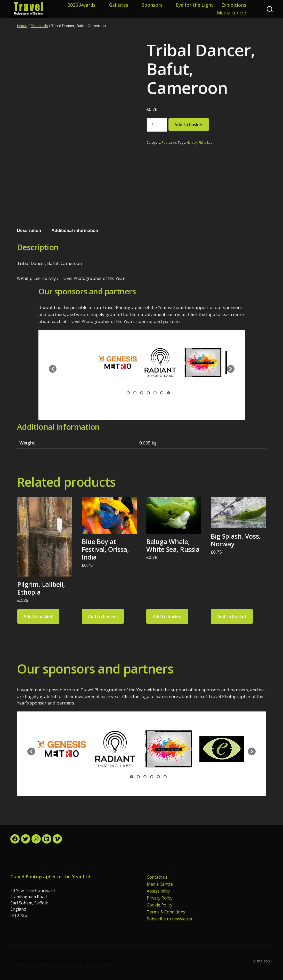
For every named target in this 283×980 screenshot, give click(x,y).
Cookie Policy (160, 905)
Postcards (39, 26)
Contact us (157, 877)
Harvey (192, 142)
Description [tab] (29, 230)
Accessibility (158, 891)
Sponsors (152, 5)
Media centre (232, 13)
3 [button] (142, 393)
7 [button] (168, 393)
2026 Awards (82, 5)
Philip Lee (205, 142)
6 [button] (162, 393)
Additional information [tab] (75, 230)
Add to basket (189, 125)
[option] (76, 365)
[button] (53, 369)
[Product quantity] (157, 125)
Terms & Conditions (166, 912)
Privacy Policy (160, 898)
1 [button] (128, 393)
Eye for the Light (195, 5)
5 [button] (155, 393)
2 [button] (135, 393)
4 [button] (148, 393)
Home (22, 26)
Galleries (119, 5)
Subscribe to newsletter (170, 919)
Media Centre (160, 884)
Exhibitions (234, 5)
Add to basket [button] (38, 616)
